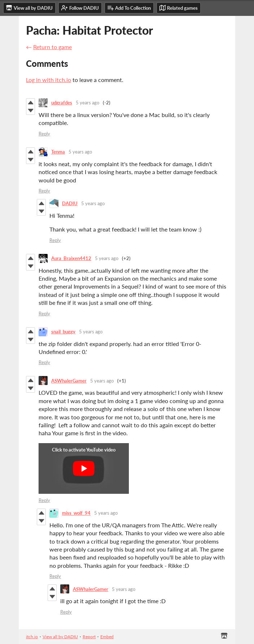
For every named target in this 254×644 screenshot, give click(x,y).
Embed (107, 637)
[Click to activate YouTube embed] (84, 468)
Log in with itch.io (49, 80)
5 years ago (87, 103)
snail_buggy (63, 332)
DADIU (70, 203)
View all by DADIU (60, 637)
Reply (44, 134)
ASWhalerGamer (69, 381)
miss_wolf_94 (76, 513)
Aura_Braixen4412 (71, 258)
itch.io (32, 637)
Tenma (58, 152)
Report (89, 637)
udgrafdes (62, 103)
